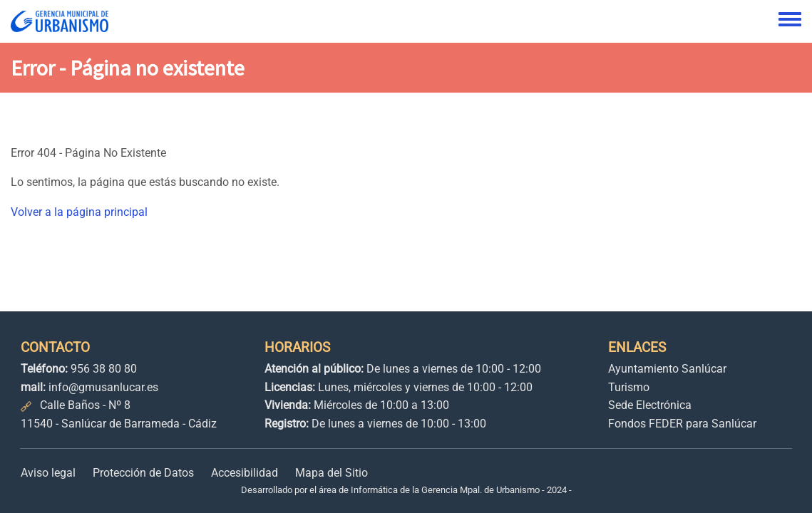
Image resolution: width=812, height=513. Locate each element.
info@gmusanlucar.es (103, 387)
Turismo (629, 387)
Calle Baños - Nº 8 (85, 405)
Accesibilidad (245, 473)
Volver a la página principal (79, 212)
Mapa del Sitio (332, 473)
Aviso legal (48, 473)
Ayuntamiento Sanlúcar (667, 369)
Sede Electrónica (650, 405)
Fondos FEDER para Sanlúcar (682, 424)
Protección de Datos (143, 473)
